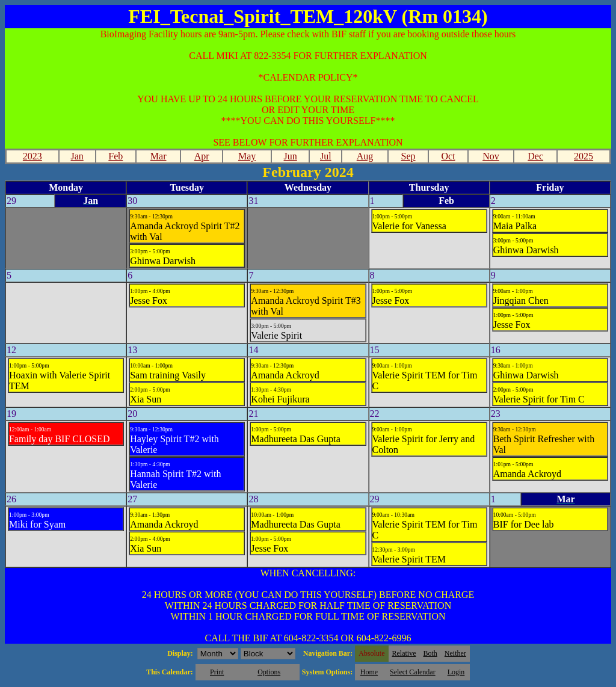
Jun (291, 156)
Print (217, 672)
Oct (448, 156)
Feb (115, 156)
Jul (326, 156)
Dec (535, 156)
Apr (202, 156)
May (247, 156)
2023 (32, 156)
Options (269, 672)
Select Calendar (413, 672)
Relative (404, 653)
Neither (455, 653)
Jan (77, 156)
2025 (584, 156)
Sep (408, 156)
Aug (365, 156)
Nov (491, 156)
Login (456, 672)
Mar (159, 156)
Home (369, 672)
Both (430, 653)
